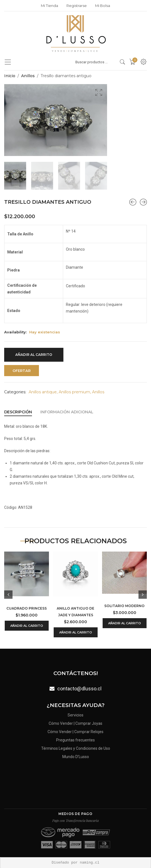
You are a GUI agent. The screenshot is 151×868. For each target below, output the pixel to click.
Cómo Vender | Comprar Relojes (75, 731)
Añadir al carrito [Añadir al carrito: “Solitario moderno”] (125, 623)
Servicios (75, 714)
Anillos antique (43, 392)
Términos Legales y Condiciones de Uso (76, 749)
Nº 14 (71, 231)
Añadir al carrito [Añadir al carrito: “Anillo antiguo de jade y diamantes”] (76, 632)
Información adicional (67, 412)
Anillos (28, 76)
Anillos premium (74, 392)
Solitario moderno (124, 606)
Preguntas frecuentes (75, 740)
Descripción (18, 412)
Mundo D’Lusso (76, 757)
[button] (99, 92)
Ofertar (22, 370)
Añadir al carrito (34, 354)
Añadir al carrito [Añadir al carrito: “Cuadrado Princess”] (27, 625)
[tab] (18, 412)
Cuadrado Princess (27, 608)
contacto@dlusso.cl (79, 688)
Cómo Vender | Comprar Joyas (75, 723)
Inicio (10, 76)
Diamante (75, 267)
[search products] (122, 62)
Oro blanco (75, 249)
